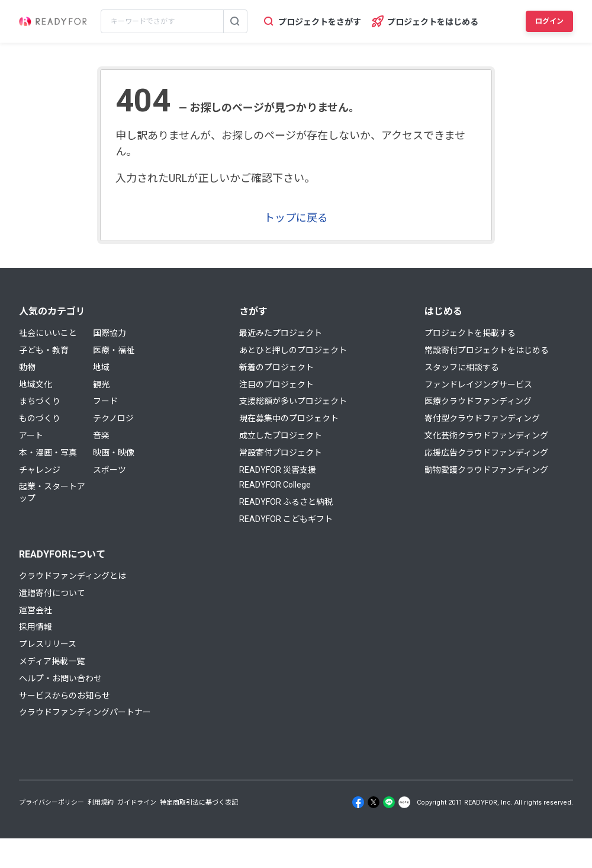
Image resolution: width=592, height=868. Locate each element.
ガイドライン (137, 803)
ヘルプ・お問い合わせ (60, 678)
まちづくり (40, 401)
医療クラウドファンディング (478, 401)
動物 (27, 367)
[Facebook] (358, 802)
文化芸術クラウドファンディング (486, 435)
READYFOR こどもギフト (286, 519)
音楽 (101, 435)
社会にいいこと (48, 333)
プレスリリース (48, 644)
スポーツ (110, 470)
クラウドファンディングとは (73, 576)
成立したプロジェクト (281, 435)
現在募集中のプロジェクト (289, 418)
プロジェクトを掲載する (470, 333)
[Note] (404, 802)
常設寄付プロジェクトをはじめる (487, 350)
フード (105, 401)
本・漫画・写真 (48, 453)
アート (31, 435)
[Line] (389, 802)
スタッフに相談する (462, 367)
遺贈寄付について (52, 593)
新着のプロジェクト (276, 367)
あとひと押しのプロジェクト (293, 350)
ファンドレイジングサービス (478, 385)
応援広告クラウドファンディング (486, 453)
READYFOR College (275, 485)
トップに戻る (296, 218)
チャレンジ (40, 470)
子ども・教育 (44, 350)
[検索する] (235, 21)
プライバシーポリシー (52, 803)
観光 (101, 385)
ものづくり (40, 418)
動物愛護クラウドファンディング (486, 470)
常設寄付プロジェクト (281, 453)
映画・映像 (114, 453)
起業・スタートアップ (52, 492)
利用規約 (101, 803)
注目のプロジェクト (276, 385)
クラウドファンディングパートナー (85, 712)
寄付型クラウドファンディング (482, 418)
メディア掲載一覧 (52, 661)
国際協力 (110, 333)
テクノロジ (113, 418)
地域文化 (36, 385)
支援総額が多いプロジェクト (293, 401)
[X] (374, 802)
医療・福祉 (114, 350)
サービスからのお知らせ (65, 696)
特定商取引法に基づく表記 (199, 803)
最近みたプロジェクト (281, 333)
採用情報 (36, 627)
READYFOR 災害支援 (278, 470)
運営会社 (36, 610)
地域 (101, 367)
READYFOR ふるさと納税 (286, 502)
